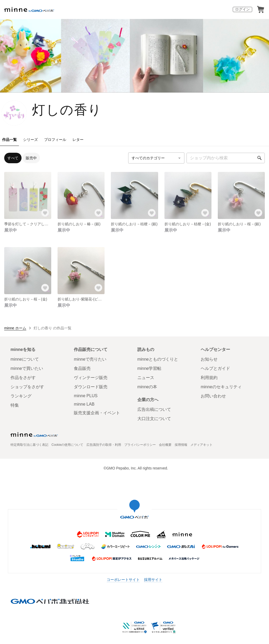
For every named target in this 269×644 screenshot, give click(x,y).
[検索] (260, 158)
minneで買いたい (27, 368)
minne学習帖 (149, 368)
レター (78, 140)
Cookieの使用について (67, 445)
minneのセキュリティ (221, 387)
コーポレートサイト (123, 580)
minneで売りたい (90, 359)
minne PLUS (86, 396)
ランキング (21, 396)
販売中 (31, 158)
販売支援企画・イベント (97, 413)
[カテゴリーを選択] (156, 158)
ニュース (146, 378)
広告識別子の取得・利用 (104, 445)
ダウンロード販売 (91, 387)
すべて (13, 158)
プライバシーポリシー (140, 445)
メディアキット (201, 445)
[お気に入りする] (45, 213)
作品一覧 (9, 140)
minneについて (25, 359)
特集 (15, 405)
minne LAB (84, 404)
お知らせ (209, 359)
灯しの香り (67, 110)
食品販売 (82, 368)
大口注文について (154, 419)
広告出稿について (154, 409)
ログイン (242, 9)
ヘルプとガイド (215, 368)
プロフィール (55, 140)
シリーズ (30, 140)
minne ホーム (15, 328)
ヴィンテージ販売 (91, 378)
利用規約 (209, 378)
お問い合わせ (213, 396)
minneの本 (147, 387)
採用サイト (153, 580)
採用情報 (181, 445)
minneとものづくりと (158, 359)
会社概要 (165, 445)
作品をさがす (23, 378)
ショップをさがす (27, 387)
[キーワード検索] (226, 158)
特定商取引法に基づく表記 (29, 445)
